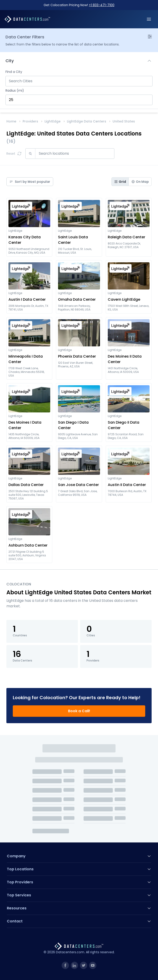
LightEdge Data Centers (87, 121)
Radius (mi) (15, 90)
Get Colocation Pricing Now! (79, 5)
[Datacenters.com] (27, 19)
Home (11, 121)
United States (124, 121)
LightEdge (53, 121)
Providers (30, 121)
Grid (120, 182)
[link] (65, 965)
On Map (140, 182)
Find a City (14, 72)
